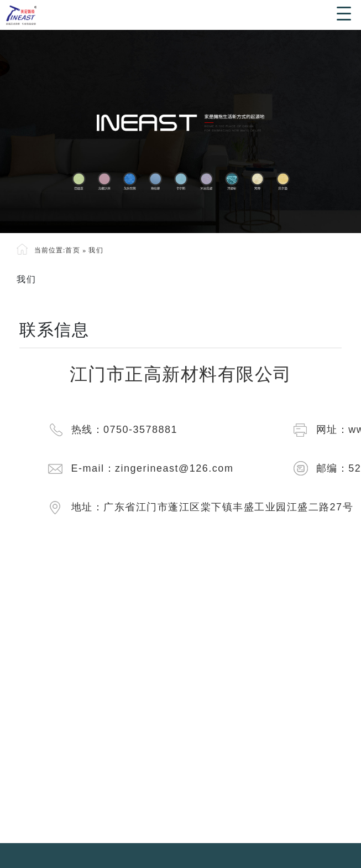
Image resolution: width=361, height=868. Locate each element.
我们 (96, 250)
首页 (73, 250)
